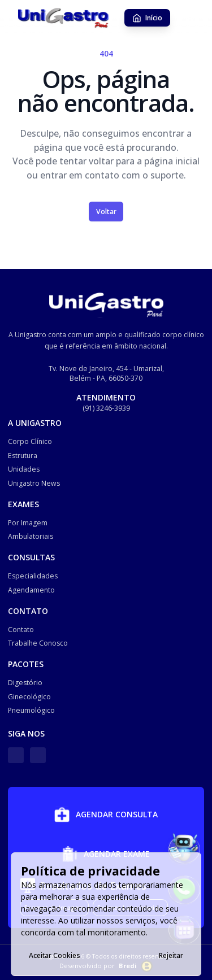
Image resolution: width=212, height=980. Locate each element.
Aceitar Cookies (55, 955)
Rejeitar (171, 955)
